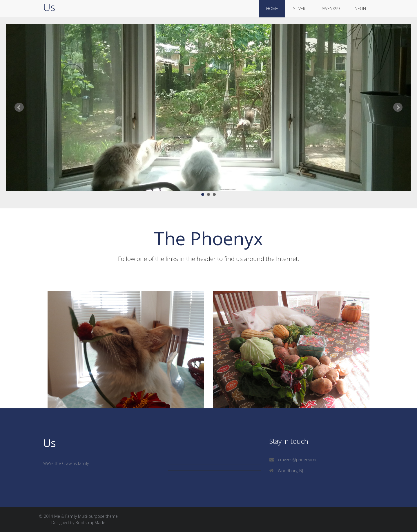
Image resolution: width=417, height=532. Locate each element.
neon (360, 9)
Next (398, 107)
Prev (19, 107)
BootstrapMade (90, 523)
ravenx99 (330, 9)
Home (272, 9)
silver (299, 9)
